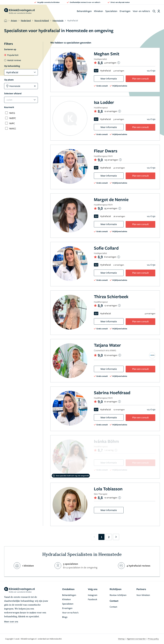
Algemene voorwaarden (136, 639)
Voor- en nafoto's (141, 11)
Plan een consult (141, 79)
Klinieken (99, 11)
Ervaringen (125, 11)
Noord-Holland (42, 20)
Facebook (93, 599)
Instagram (93, 595)
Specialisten (111, 11)
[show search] (154, 11)
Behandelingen (84, 11)
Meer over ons (11, 621)
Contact (113, 607)
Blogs (65, 617)
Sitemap (122, 639)
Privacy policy (153, 639)
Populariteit (11, 55)
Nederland (26, 20)
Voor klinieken (143, 595)
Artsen (14, 20)
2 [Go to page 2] (109, 537)
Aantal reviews (13, 60)
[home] (19, 11)
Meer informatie (109, 79)
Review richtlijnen (118, 595)
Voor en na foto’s (70, 613)
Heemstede (58, 20)
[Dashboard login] (159, 11)
